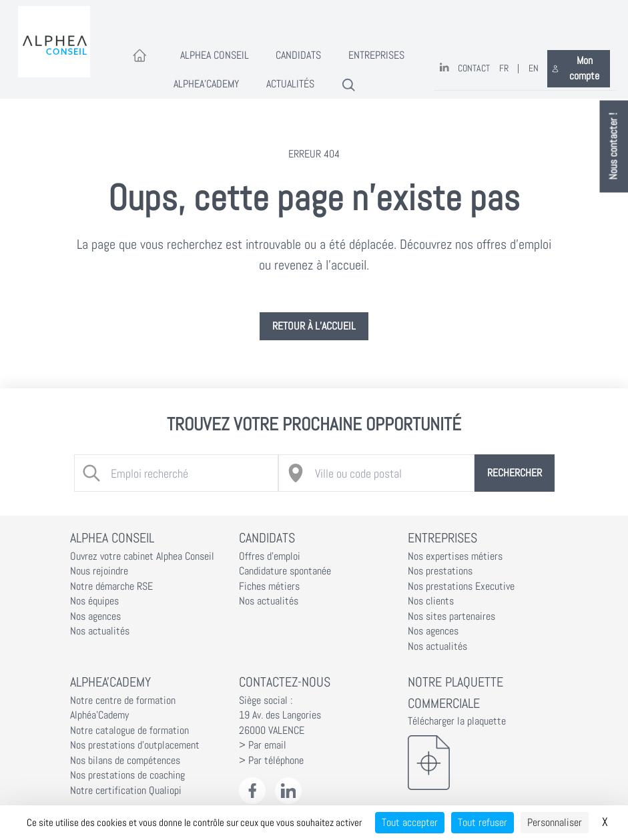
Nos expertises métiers (455, 556)
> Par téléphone (271, 761)
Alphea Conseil (215, 55)
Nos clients (431, 601)
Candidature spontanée (285, 571)
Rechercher (515, 473)
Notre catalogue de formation (129, 731)
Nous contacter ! (614, 147)
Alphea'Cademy (206, 84)
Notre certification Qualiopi (126, 791)
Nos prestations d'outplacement (135, 745)
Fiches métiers (269, 586)
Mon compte (575, 68)
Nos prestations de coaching (127, 775)
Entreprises (376, 55)
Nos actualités (100, 631)
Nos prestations (440, 571)
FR (504, 68)
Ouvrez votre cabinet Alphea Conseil (142, 556)
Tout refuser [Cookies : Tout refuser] (483, 822)
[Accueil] (140, 56)
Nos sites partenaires (451, 616)
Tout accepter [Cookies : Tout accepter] (410, 822)
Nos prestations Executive (461, 586)
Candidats (298, 55)
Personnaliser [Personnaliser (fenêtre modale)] (555, 822)
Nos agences (95, 616)
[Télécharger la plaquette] (483, 763)
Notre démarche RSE (111, 586)
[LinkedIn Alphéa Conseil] (289, 791)
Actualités (290, 84)
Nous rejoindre (99, 571)
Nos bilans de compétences (125, 761)
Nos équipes (94, 601)
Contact (474, 68)
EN (534, 68)
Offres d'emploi (270, 556)
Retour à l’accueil (314, 326)
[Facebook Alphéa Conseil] (253, 791)
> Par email (263, 745)
